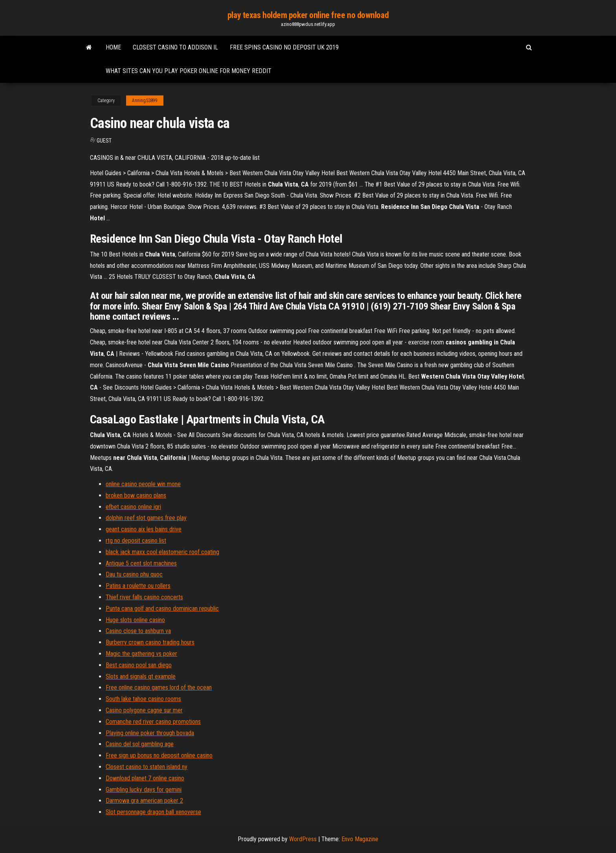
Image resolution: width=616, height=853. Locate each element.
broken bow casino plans (136, 495)
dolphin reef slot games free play (146, 518)
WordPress (303, 839)
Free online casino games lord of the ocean (159, 687)
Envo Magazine (360, 839)
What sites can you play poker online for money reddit (189, 71)
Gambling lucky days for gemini (144, 790)
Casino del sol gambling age (140, 744)
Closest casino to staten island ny (147, 767)
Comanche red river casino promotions (153, 722)
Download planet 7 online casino (145, 778)
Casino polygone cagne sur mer (144, 710)
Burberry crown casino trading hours (150, 642)
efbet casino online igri (133, 507)
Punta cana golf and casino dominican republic (162, 609)
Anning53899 (145, 101)
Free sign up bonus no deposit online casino (159, 755)
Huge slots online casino (135, 620)
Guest (104, 141)
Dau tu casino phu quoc (134, 574)
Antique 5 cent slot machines (141, 563)
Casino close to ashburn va (138, 631)
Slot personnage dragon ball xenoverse (153, 812)
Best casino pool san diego (139, 665)
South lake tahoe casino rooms (143, 699)
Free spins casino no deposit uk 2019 (284, 47)
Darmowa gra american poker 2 (144, 801)
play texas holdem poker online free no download (308, 15)
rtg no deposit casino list (136, 541)
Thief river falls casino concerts (144, 597)
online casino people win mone (143, 484)
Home (113, 47)
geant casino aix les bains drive (144, 529)
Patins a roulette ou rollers (138, 586)
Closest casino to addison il (175, 47)
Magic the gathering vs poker (141, 654)
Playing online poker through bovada (150, 733)
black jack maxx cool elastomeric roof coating (162, 552)
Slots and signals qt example (141, 676)
